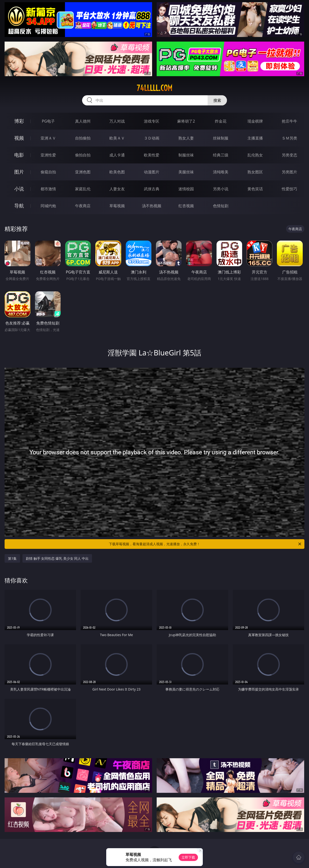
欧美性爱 (152, 155)
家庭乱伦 (83, 189)
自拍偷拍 (83, 138)
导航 (19, 206)
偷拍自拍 (83, 155)
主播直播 (255, 138)
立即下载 (188, 857)
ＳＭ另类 (289, 138)
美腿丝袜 (186, 172)
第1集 (12, 558)
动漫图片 (152, 172)
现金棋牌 (255, 121)
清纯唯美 (221, 172)
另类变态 (289, 155)
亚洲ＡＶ (48, 138)
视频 (19, 138)
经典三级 (221, 155)
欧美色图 (117, 172)
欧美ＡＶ (117, 138)
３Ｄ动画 (152, 138)
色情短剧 (221, 206)
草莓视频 (117, 206)
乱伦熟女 (255, 155)
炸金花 (221, 121)
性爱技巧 (289, 189)
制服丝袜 (186, 155)
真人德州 (83, 121)
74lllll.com (154, 88)
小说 (19, 189)
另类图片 (289, 172)
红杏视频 (186, 206)
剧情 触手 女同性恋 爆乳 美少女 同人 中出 (57, 558)
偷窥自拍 (48, 172)
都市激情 (48, 189)
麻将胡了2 (186, 121)
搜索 (217, 100)
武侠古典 (152, 189)
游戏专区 (152, 121)
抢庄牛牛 (289, 121)
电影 (19, 155)
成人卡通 (117, 155)
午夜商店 (83, 206)
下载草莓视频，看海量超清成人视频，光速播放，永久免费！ (205, 544)
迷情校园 (186, 189)
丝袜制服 (221, 138)
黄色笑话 (255, 189)
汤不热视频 (152, 206)
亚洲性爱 (48, 155)
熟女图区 (255, 172)
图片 (19, 172)
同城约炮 (48, 206)
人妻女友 (117, 189)
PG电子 (48, 121)
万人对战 (117, 121)
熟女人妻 (186, 138)
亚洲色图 (83, 172)
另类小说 (221, 189)
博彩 (19, 121)
